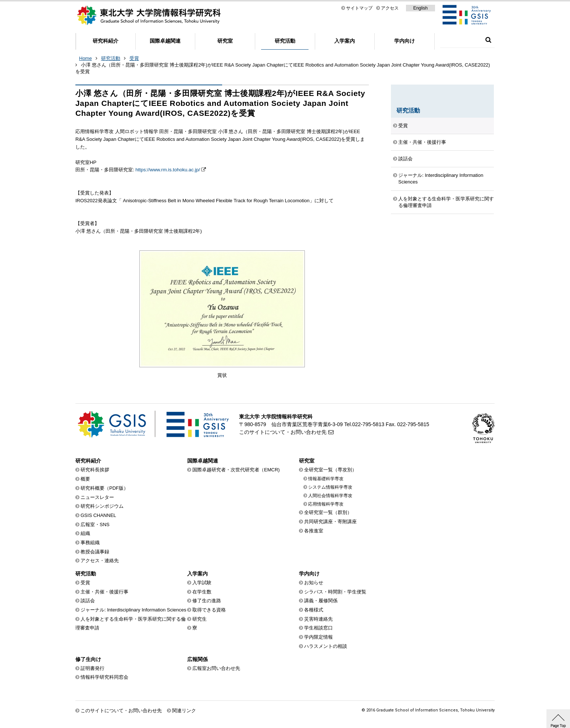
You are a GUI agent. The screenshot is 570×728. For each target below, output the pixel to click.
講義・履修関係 (321, 601)
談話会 (405, 159)
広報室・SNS (95, 524)
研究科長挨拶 (95, 470)
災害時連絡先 (318, 619)
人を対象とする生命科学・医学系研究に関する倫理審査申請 (446, 202)
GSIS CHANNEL (98, 515)
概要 (85, 479)
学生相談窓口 (318, 628)
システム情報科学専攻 (330, 487)
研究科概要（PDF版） (104, 488)
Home (85, 58)
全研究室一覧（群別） (328, 512)
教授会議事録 (95, 552)
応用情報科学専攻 (326, 504)
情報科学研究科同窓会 (104, 677)
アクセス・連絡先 (100, 561)
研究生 (199, 619)
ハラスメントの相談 (326, 646)
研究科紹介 (106, 41)
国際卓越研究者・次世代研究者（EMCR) (236, 470)
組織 (85, 533)
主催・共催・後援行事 (422, 142)
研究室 (225, 41)
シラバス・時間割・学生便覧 (335, 592)
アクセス (390, 8)
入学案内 (345, 41)
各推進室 (314, 531)
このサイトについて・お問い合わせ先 (283, 432)
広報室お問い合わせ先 (216, 668)
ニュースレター (97, 497)
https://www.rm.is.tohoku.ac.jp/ (168, 170)
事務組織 (90, 543)
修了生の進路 (207, 601)
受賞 (134, 58)
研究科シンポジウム (102, 506)
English (421, 8)
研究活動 (285, 41)
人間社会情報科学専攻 (330, 496)
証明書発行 (92, 668)
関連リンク (184, 711)
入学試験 (202, 583)
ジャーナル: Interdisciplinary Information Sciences (441, 179)
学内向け (405, 41)
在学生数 (202, 592)
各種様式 (314, 610)
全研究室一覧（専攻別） (330, 470)
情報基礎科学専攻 (326, 479)
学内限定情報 (318, 637)
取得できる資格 (209, 610)
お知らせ (314, 583)
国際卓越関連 (165, 41)
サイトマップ (359, 8)
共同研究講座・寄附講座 (330, 522)
